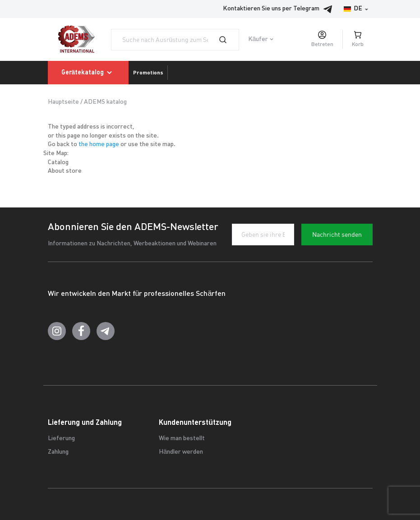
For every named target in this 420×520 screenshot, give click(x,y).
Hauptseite (63, 102)
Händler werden (181, 452)
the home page (99, 145)
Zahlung (58, 452)
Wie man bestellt (182, 439)
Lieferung (61, 439)
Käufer (258, 39)
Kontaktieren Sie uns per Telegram (280, 9)
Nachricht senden (337, 235)
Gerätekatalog (88, 73)
